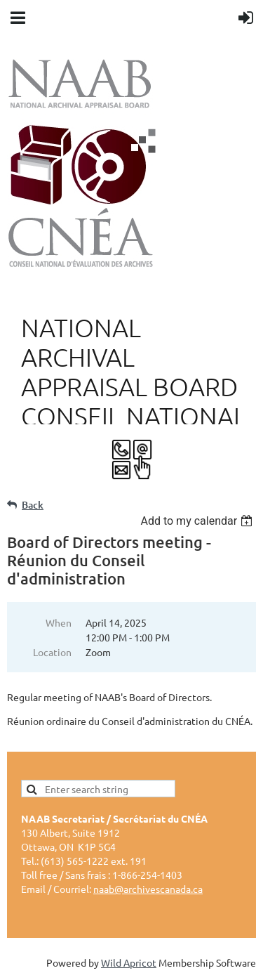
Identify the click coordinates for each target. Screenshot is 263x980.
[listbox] (198, 521)
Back (33, 505)
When (59, 622)
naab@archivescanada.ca (148, 889)
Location (52, 652)
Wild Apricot (129, 962)
